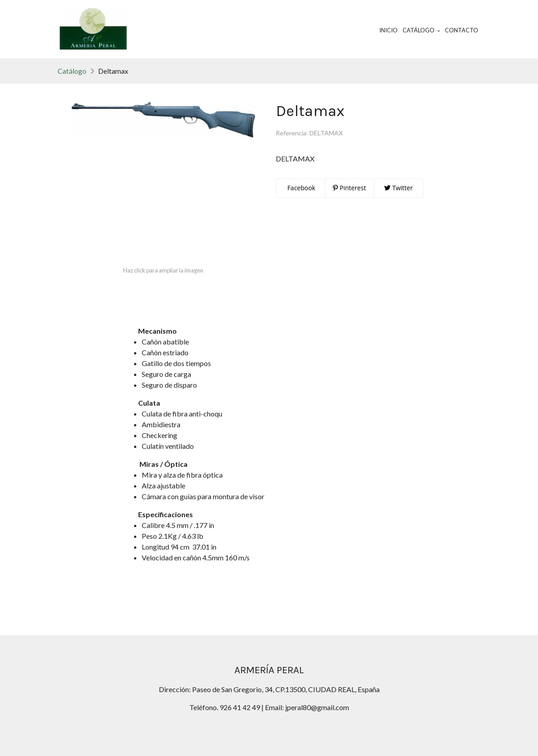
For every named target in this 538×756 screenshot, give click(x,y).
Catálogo (72, 71)
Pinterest (349, 188)
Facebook (300, 188)
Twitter (398, 188)
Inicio (388, 30)
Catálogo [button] (421, 30)
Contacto (462, 30)
